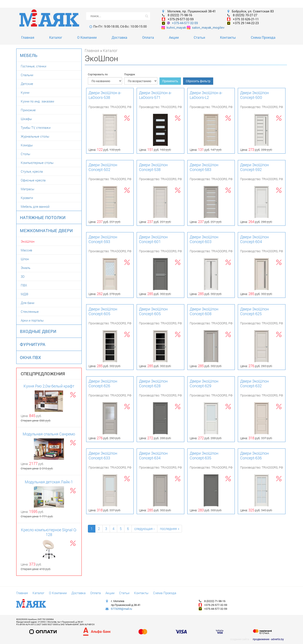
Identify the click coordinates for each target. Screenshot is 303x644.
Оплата (148, 37)
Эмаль (26, 268)
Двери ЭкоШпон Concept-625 (254, 311)
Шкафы (26, 119)
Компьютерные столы (37, 163)
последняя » (170, 529)
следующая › (144, 529)
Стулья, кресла (32, 171)
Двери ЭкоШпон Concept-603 (204, 239)
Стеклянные (30, 312)
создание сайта (240, 639)
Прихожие (28, 110)
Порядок (130, 74)
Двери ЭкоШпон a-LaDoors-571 (155, 95)
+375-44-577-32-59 (185, 23)
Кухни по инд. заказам (37, 101)
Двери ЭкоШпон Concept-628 (153, 383)
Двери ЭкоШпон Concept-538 (153, 167)
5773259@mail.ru (121, 609)
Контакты (228, 37)
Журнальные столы (35, 136)
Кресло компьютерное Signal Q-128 (49, 532)
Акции (174, 37)
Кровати (27, 198)
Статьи (199, 37)
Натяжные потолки (43, 217)
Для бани (27, 303)
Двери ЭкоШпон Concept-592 (254, 167)
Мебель (29, 55)
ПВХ (24, 285)
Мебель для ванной (35, 206)
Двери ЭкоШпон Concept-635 (204, 456)
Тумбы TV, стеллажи (36, 128)
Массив (26, 250)
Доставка (119, 37)
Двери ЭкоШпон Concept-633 (103, 456)
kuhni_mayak (174, 27)
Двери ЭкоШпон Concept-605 (103, 311)
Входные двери (38, 331)
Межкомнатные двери (46, 230)
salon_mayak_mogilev (206, 27)
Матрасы (27, 189)
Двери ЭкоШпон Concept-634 (153, 456)
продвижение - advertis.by (268, 639)
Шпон (25, 259)
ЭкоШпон (28, 241)
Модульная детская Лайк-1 (49, 482)
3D (23, 276)
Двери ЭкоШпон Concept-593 (103, 239)
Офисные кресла (33, 180)
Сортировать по (98, 74)
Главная (28, 37)
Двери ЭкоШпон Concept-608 (204, 311)
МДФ (24, 294)
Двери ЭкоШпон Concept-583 (204, 167)
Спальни (27, 75)
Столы (25, 154)
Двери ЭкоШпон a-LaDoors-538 (105, 95)
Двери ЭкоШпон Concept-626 (103, 383)
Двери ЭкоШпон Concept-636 (254, 456)
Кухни (25, 92)
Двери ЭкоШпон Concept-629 (204, 383)
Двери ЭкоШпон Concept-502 (103, 167)
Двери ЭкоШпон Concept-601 (153, 239)
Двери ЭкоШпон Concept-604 (254, 239)
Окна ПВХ (30, 357)
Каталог (56, 37)
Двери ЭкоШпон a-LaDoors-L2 (206, 95)
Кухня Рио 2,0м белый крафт (49, 386)
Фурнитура (33, 344)
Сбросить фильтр (198, 81)
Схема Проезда (263, 37)
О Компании (87, 37)
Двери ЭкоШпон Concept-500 (254, 95)
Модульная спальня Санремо (49, 434)
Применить (170, 81)
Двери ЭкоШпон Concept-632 (254, 383)
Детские (27, 84)
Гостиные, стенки (33, 66)
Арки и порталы (32, 320)
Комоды (27, 145)
